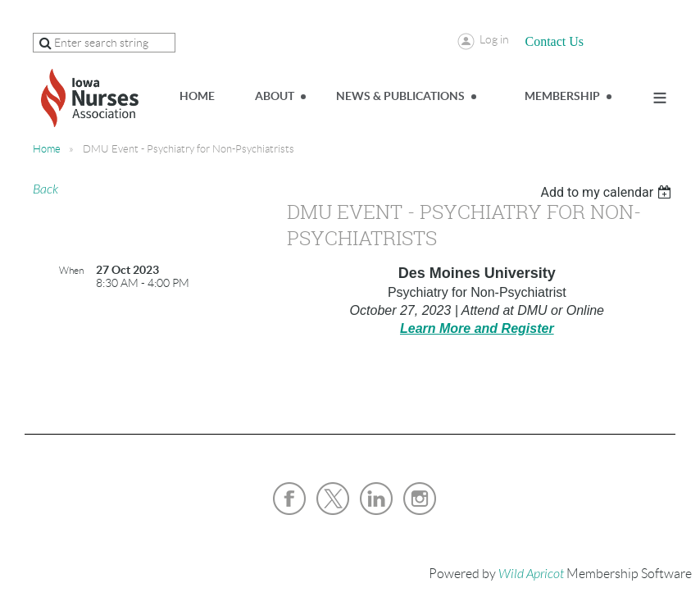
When (71, 270)
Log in (494, 39)
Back (45, 189)
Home (47, 149)
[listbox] (608, 192)
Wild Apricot (531, 574)
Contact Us (555, 41)
